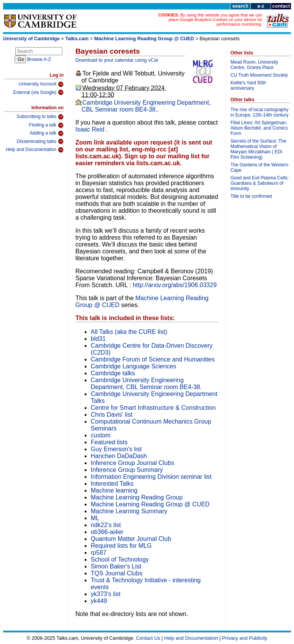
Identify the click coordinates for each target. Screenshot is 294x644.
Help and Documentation (35, 150)
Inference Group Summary (127, 470)
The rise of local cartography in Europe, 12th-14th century (259, 112)
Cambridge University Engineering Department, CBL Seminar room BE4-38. (146, 106)
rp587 (99, 553)
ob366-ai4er (107, 532)
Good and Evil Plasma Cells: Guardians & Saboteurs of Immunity (260, 183)
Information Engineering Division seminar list (151, 477)
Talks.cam (77, 39)
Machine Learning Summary (129, 511)
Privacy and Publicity (245, 638)
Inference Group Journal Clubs (132, 463)
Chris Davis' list (112, 415)
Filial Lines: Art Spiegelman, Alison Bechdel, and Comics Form (259, 128)
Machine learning (114, 490)
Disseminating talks (40, 141)
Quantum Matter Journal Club (131, 539)
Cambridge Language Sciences (133, 366)
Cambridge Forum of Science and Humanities (153, 359)
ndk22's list (106, 525)
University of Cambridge (31, 39)
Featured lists (109, 442)
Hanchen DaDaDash (119, 456)
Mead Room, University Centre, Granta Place (254, 65)
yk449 (99, 601)
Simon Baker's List (116, 566)
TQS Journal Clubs (117, 573)
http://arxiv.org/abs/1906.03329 (175, 285)
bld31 (98, 339)
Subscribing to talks (40, 117)
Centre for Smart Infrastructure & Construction (153, 408)
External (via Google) (38, 92)
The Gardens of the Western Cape (259, 168)
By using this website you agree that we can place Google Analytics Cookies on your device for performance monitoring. (215, 20)
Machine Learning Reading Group (137, 497)
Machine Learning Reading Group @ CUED (144, 39)
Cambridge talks (113, 373)
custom (101, 435)
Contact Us (148, 638)
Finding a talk (46, 125)
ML (95, 518)
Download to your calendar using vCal (117, 60)
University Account (41, 84)
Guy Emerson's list (116, 449)
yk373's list (106, 594)
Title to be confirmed (251, 196)
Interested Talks (112, 484)
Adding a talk (47, 133)
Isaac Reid (91, 129)
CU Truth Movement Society (259, 75)
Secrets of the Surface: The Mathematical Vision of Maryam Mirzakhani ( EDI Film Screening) (258, 149)
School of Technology (120, 559)
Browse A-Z (39, 59)
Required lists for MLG (121, 546)
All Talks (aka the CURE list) (129, 332)
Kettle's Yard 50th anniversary (248, 85)
